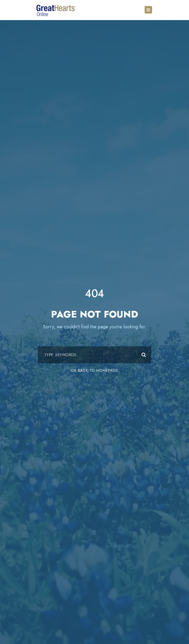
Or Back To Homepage (94, 370)
